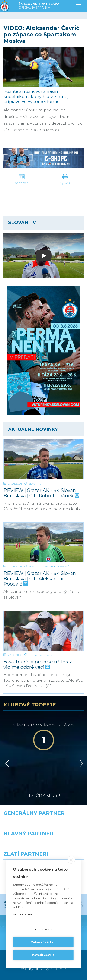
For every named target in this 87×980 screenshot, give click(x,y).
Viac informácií (24, 914)
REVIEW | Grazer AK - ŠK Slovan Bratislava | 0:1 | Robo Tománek (41, 493)
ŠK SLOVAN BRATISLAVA (39, 6)
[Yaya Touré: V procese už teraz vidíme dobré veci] (43, 631)
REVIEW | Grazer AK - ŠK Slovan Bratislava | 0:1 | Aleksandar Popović (40, 579)
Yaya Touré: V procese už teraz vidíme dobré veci (38, 665)
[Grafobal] (22, 848)
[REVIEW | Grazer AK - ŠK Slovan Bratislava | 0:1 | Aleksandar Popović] (43, 542)
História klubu (44, 796)
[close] (71, 860)
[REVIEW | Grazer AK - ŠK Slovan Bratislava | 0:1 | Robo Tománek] (43, 459)
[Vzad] (6, 763)
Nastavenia (43, 929)
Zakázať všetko (43, 942)
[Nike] (44, 827)
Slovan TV (35, 484)
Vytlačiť (65, 183)
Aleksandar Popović (56, 566)
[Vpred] (81, 763)
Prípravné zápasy (40, 655)
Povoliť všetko (43, 955)
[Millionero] (65, 848)
